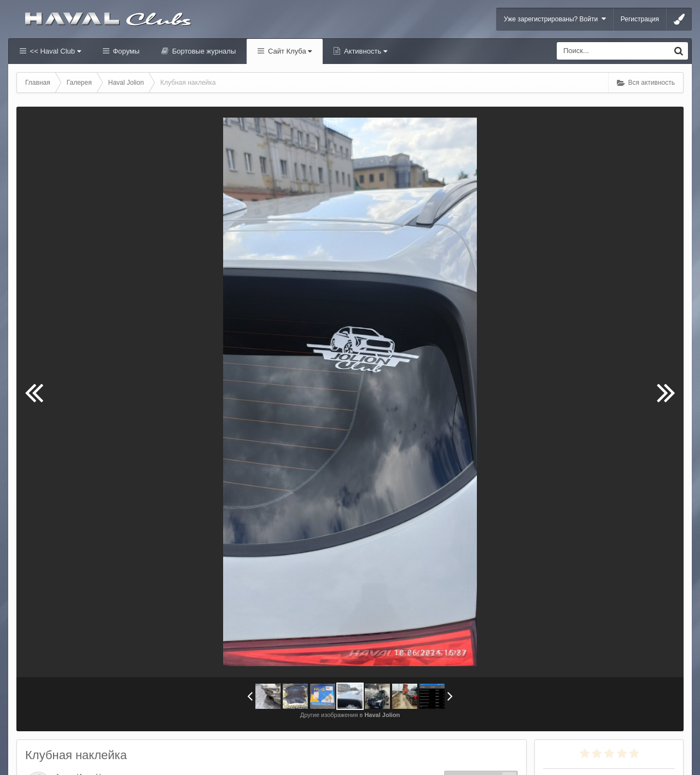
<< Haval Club (54, 51)
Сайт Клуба (289, 51)
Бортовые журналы (203, 51)
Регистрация (640, 19)
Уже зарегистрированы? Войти (555, 19)
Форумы (125, 51)
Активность (364, 51)
